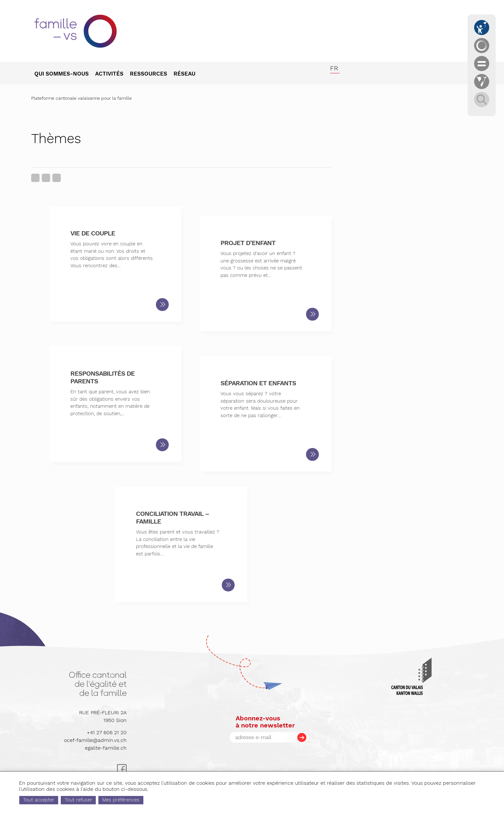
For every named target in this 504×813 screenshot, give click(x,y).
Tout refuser (105, 800)
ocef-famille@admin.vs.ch (95, 740)
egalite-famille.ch (106, 748)
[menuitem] (65, 74)
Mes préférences (148, 800)
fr (334, 68)
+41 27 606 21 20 (107, 732)
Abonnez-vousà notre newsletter (265, 722)
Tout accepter (66, 800)
